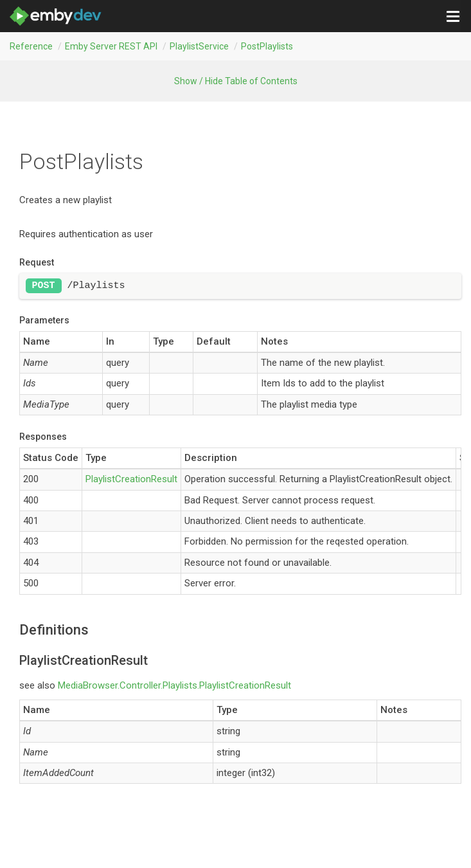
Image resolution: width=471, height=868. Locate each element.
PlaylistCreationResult (131, 479)
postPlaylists (267, 46)
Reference (31, 46)
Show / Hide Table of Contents (236, 81)
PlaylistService (199, 46)
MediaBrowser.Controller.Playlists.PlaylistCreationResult (174, 685)
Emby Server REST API (111, 46)
